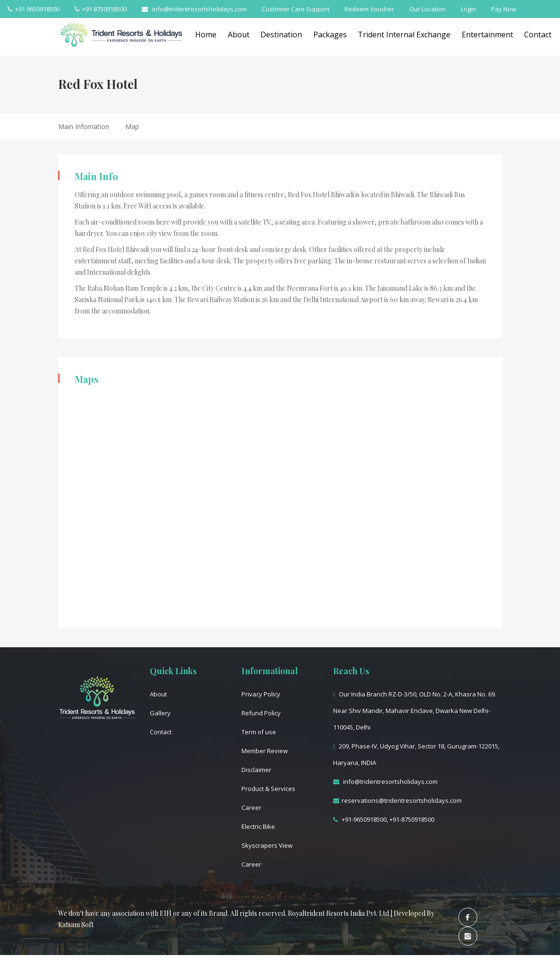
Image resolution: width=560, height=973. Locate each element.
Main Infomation (84, 126)
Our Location (427, 9)
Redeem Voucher (369, 9)
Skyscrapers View (267, 845)
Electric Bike (258, 826)
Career (251, 808)
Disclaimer (256, 770)
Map (132, 126)
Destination (291, 35)
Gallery (160, 713)
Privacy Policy (261, 694)
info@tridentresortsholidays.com (194, 9)
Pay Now (504, 9)
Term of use (259, 732)
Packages (342, 35)
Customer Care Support (296, 9)
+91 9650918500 (34, 9)
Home (209, 35)
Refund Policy (261, 713)
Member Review (265, 751)
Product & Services (268, 789)
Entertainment (506, 35)
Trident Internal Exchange (420, 35)
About (245, 35)
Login (468, 9)
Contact (161, 732)
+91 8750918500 (101, 9)
